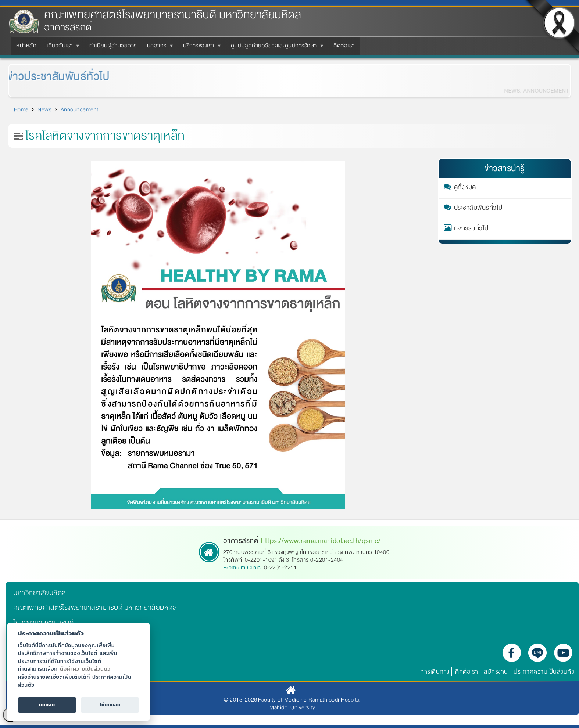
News (44, 109)
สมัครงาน (496, 672)
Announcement (80, 109)
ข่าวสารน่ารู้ (505, 168)
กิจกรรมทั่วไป (471, 230)
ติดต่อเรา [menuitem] (344, 46)
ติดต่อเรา (467, 672)
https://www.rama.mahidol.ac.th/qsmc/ (321, 541)
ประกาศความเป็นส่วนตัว (544, 672)
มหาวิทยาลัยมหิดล (40, 593)
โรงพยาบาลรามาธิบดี (43, 623)
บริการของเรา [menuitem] (200, 48)
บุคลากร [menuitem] (158, 48)
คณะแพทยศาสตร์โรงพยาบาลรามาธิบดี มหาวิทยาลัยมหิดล (173, 15)
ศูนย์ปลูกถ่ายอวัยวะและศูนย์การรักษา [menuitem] (275, 48)
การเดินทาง (435, 672)
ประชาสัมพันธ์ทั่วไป (478, 209)
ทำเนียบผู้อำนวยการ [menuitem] (113, 46)
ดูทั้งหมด (465, 188)
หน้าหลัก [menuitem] (26, 46)
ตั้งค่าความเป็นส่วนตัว (85, 669)
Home (21, 109)
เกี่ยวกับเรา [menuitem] (61, 48)
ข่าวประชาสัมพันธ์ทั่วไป (52, 77)
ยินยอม (47, 705)
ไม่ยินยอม (110, 705)
